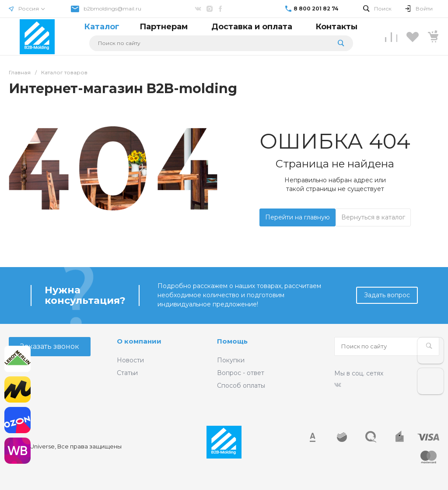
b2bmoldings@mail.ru (112, 9)
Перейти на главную (297, 217)
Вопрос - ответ (241, 373)
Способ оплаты (241, 386)
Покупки (231, 360)
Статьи (127, 373)
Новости (130, 360)
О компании (139, 341)
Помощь (232, 341)
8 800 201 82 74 (316, 9)
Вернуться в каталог (373, 217)
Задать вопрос (387, 295)
